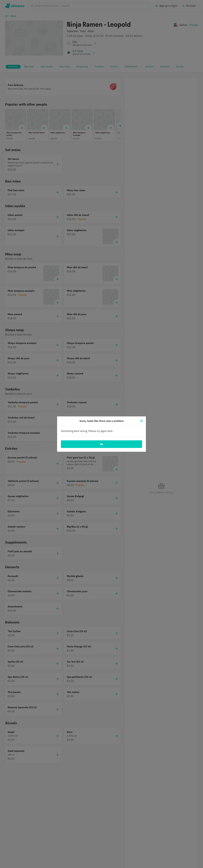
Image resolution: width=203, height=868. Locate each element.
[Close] (141, 421)
